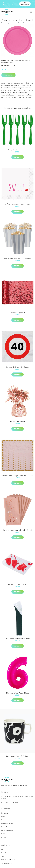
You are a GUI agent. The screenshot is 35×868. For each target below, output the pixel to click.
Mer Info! (8, 75)
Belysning (5, 813)
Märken (4, 834)
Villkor (3, 856)
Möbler (4, 837)
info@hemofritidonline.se (10, 802)
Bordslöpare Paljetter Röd (18, 313)
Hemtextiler (23, 61)
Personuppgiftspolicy (8, 860)
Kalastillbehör (14, 61)
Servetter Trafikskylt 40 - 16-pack (17, 367)
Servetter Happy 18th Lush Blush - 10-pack (17, 530)
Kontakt (4, 853)
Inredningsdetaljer (7, 823)
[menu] (31, 12)
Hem (3, 23)
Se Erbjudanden (25, 4)
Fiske (3, 816)
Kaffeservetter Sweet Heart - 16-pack (17, 204)
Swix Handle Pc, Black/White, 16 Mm (18, 639)
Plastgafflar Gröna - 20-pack (17, 150)
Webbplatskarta (7, 863)
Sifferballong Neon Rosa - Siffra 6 (17, 693)
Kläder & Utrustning (8, 830)
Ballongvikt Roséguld (17, 421)
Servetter (10, 63)
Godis (29, 61)
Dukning (4, 63)
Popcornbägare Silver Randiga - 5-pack (18, 259)
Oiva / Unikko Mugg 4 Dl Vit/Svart (18, 756)
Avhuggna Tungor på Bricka (18, 584)
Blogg (3, 849)
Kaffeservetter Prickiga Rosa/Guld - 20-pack (18, 476)
